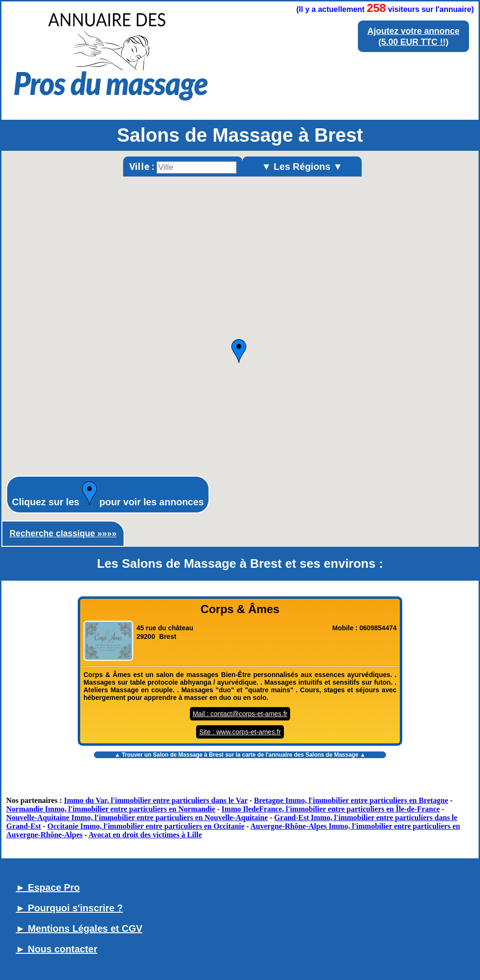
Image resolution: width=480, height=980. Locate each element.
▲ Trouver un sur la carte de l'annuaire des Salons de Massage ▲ (240, 755)
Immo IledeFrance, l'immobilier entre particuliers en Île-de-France (331, 809)
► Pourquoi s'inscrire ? (69, 908)
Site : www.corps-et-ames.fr (240, 732)
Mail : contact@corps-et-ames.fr (240, 714)
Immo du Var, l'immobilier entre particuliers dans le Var (156, 800)
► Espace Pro (48, 887)
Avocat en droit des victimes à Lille (145, 835)
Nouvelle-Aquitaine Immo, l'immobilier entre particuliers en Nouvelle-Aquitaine (137, 818)
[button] (239, 351)
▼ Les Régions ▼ (302, 167)
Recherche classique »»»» (63, 533)
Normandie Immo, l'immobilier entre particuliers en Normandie (111, 809)
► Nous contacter (57, 949)
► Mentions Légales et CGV (79, 928)
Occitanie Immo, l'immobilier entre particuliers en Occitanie (146, 826)
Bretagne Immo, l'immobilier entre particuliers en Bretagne (351, 800)
